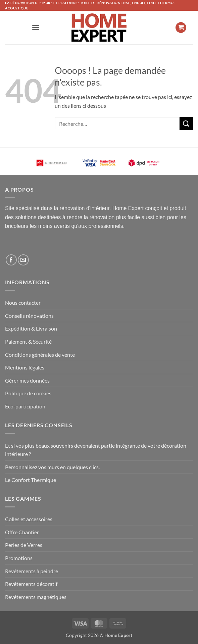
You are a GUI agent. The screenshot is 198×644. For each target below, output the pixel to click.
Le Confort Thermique (31, 480)
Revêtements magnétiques (36, 597)
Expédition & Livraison (31, 328)
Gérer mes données (27, 380)
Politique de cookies (28, 393)
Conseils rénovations (29, 316)
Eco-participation (25, 406)
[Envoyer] (186, 124)
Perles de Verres (24, 545)
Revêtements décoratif (31, 584)
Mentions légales (25, 367)
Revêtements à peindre (32, 571)
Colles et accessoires (29, 519)
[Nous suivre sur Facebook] (11, 260)
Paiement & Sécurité (28, 341)
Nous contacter (23, 303)
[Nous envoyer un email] (23, 260)
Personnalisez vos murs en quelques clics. (52, 467)
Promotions (19, 558)
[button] (36, 27)
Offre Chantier (22, 532)
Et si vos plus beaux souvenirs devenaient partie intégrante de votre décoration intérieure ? (96, 450)
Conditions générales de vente (40, 355)
